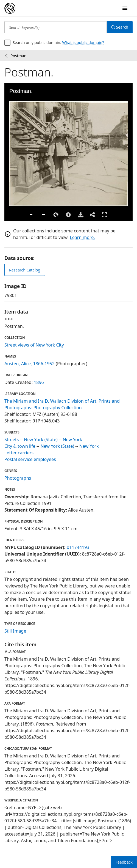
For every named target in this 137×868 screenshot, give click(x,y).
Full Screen (104, 215)
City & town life (20, 446)
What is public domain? (83, 42)
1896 (39, 382)
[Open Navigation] (125, 8)
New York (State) (41, 440)
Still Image (15, 631)
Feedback (124, 862)
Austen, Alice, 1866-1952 (30, 364)
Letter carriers (19, 453)
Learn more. (82, 237)
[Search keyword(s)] (56, 27)
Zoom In (31, 215)
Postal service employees (30, 459)
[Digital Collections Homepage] (10, 8)
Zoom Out (44, 215)
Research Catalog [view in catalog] (25, 270)
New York (72, 440)
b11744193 (78, 547)
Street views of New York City (34, 345)
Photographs (18, 478)
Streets (12, 440)
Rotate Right (56, 215)
